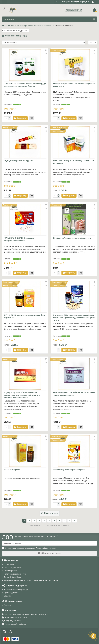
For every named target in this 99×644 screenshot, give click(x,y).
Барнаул (84, 2)
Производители (11, 593)
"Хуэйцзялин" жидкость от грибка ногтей (72, 238)
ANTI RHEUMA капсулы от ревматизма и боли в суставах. (24, 316)
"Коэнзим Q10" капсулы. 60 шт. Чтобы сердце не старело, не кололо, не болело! (25, 85)
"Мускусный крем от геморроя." (18, 161)
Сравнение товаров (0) (15, 36)
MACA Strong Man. (12, 470)
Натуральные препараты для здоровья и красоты (29, 26)
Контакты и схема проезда (16, 590)
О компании (9, 564)
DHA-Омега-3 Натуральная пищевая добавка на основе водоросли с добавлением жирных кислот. (74, 318)
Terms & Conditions (12, 577)
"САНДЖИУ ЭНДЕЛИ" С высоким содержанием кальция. (19, 239)
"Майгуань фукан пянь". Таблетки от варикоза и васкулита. (74, 85)
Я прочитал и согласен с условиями (29, 548)
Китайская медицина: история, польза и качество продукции (31, 580)
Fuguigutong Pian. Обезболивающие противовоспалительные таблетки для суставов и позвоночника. (22, 395)
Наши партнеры (11, 571)
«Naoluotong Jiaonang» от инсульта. (69, 470)
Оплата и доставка (12, 568)
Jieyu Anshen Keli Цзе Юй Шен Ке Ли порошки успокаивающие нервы (74, 394)
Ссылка (7, 596)
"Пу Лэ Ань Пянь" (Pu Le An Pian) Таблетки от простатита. (73, 162)
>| (75, 521)
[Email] (49, 543)
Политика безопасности (15, 574)
